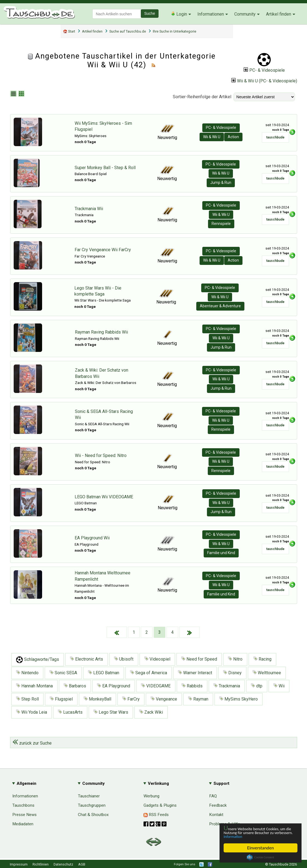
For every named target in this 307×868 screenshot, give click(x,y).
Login (179, 14)
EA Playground (114, 686)
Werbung (151, 796)
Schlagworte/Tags (38, 660)
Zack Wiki (151, 712)
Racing (262, 659)
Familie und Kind (221, 553)
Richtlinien (41, 864)
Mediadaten (23, 824)
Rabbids (192, 686)
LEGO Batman (104, 673)
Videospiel (157, 659)
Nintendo (27, 673)
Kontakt (216, 815)
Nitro (235, 659)
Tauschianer (89, 796)
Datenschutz (63, 864)
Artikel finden (279, 14)
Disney (232, 673)
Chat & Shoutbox (93, 815)
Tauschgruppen (92, 805)
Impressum (19, 864)
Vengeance (164, 699)
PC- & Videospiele (264, 70)
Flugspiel (61, 699)
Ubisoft (124, 659)
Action (233, 137)
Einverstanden (261, 848)
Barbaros (75, 686)
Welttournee (267, 673)
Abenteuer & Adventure (220, 306)
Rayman (198, 699)
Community (245, 14)
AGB (82, 864)
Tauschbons (23, 805)
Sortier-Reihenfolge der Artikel (202, 97)
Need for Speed (199, 659)
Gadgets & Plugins (160, 805)
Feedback (218, 805)
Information (258, 836)
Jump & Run (221, 183)
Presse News (24, 815)
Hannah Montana (34, 686)
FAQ (213, 796)
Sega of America (149, 673)
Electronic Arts (87, 659)
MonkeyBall (97, 699)
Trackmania (227, 686)
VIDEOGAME (156, 686)
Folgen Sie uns (185, 864)
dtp (257, 686)
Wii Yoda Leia (32, 712)
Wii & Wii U (212, 137)
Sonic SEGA (63, 673)
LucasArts (70, 712)
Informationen (211, 14)
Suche (150, 13)
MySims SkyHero (239, 699)
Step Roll (27, 699)
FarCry (131, 699)
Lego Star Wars (111, 712)
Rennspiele (221, 224)
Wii (279, 686)
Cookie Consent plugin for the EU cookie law (261, 857)
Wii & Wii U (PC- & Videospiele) (264, 81)
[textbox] (117, 14)
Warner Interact (195, 673)
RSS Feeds (156, 815)
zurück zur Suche (32, 743)
